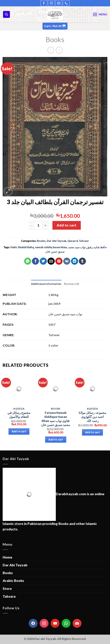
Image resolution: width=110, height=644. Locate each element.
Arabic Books (13, 581)
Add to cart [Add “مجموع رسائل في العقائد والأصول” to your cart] (19, 431)
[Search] (6, 14)
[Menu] (100, 15)
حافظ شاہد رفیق (97, 247)
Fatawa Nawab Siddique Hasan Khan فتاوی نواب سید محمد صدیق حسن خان (56, 419)
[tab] (46, 284)
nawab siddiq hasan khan (51, 247)
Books (55, 39)
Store (7, 589)
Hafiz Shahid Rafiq (22, 247)
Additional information (46, 284)
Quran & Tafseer (78, 241)
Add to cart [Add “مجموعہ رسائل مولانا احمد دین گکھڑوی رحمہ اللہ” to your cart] (93, 432)
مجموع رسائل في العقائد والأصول (19, 415)
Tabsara (9, 596)
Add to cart (67, 225)
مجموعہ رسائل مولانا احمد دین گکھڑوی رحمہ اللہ (92, 417)
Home (7, 557)
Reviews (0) (71, 284)
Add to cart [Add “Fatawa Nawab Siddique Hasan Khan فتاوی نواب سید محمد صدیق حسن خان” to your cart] (56, 440)
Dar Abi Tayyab (57, 241)
